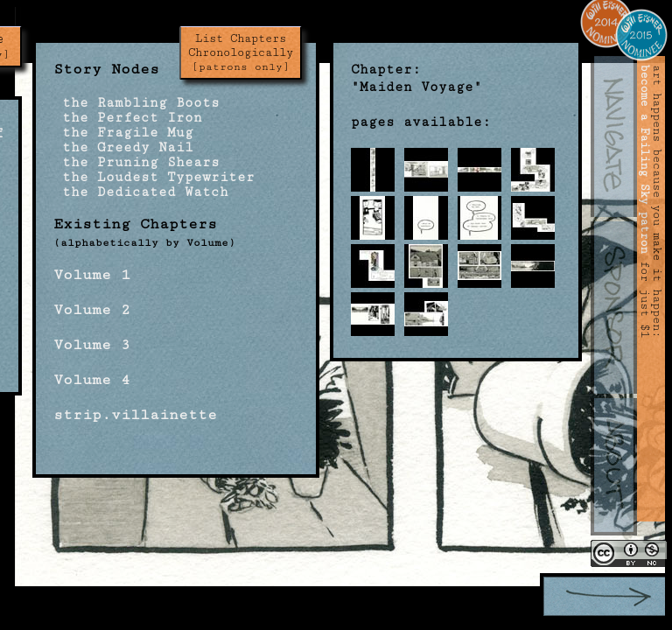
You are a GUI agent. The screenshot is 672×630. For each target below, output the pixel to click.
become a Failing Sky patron (645, 159)
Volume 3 (92, 345)
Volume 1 (92, 275)
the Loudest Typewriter (154, 177)
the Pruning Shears (136, 162)
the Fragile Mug (123, 133)
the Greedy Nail (123, 147)
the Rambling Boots (136, 103)
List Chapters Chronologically (241, 52)
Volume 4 (92, 380)
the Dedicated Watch (141, 192)
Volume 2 (92, 310)
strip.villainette (135, 415)
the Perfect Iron (128, 118)
